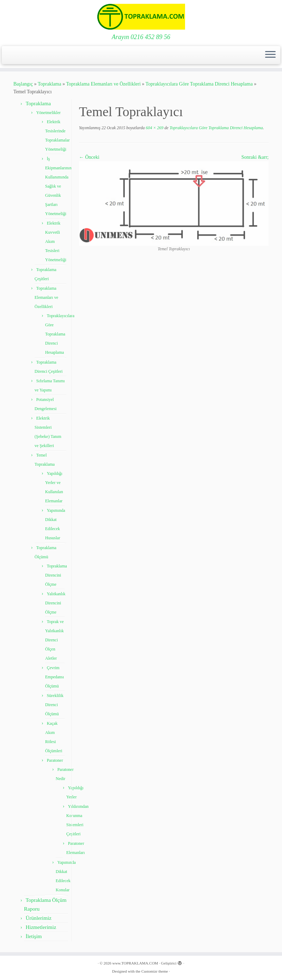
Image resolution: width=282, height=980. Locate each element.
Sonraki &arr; (255, 157)
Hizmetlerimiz (41, 927)
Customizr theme (155, 971)
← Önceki (89, 157)
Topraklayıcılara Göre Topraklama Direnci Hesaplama (199, 84)
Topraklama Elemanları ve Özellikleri (103, 84)
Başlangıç (23, 84)
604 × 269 (154, 128)
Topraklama (50, 84)
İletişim (34, 936)
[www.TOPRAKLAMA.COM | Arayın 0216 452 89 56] (141, 17)
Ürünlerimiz (39, 918)
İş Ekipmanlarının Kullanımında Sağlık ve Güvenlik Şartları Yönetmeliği (58, 186)
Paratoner (55, 760)
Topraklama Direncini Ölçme (56, 575)
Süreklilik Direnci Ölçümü (54, 705)
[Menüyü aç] (270, 55)
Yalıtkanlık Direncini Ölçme (55, 603)
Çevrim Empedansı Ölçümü (54, 677)
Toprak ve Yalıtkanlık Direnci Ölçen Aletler (54, 640)
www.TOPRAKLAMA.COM (135, 963)
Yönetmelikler (48, 113)
